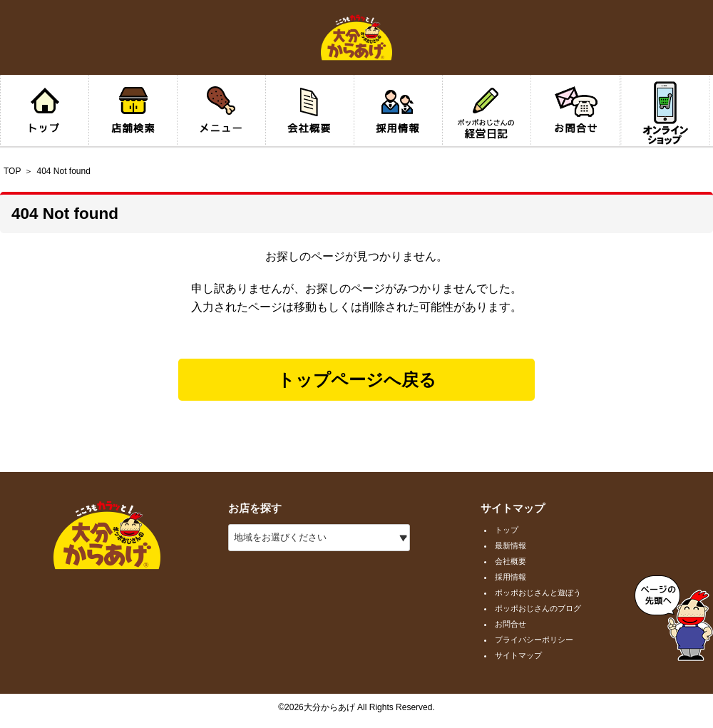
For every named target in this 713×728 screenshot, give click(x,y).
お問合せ (511, 624)
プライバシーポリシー (534, 640)
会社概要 (511, 561)
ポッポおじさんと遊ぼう (538, 593)
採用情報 (511, 577)
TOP (12, 171)
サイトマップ (518, 655)
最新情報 (511, 545)
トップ (507, 530)
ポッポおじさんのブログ (538, 608)
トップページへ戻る (357, 380)
